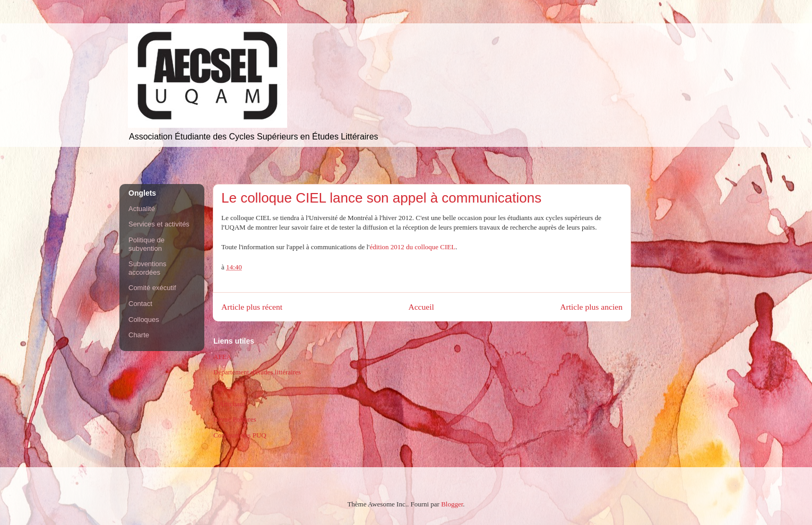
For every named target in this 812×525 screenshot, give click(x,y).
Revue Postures (235, 419)
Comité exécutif (152, 288)
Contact (140, 304)
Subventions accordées (148, 268)
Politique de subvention (146, 244)
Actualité (142, 209)
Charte (139, 335)
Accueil (421, 307)
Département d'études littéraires (257, 372)
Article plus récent (252, 307)
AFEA (222, 357)
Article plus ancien (591, 307)
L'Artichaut (229, 404)
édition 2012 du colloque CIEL (412, 247)
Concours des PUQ (240, 435)
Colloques (144, 320)
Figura (222, 388)
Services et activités (159, 224)
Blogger (452, 504)
